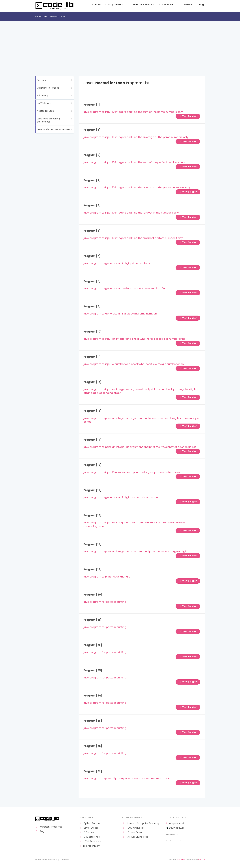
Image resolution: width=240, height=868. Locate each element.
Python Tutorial (89, 823)
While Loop (43, 95)
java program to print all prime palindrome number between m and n (128, 778)
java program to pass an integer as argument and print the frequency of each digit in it (140, 447)
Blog (199, 5)
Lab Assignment (89, 846)
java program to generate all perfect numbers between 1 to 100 (124, 288)
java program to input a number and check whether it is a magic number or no (134, 364)
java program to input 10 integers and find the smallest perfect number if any (133, 238)
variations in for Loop (48, 88)
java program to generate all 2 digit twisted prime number (121, 497)
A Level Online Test (135, 837)
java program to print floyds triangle (107, 577)
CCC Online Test (134, 828)
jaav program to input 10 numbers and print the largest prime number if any (132, 472)
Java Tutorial (88, 828)
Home (96, 5)
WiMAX (202, 860)
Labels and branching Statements (48, 120)
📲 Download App (175, 828)
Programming (115, 5)
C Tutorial (86, 832)
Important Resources (49, 827)
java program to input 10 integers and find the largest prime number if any (131, 213)
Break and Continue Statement (54, 129)
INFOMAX (181, 860)
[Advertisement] (120, 44)
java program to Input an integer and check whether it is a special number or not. (135, 339)
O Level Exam (132, 832)
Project (186, 5)
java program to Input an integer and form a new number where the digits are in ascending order (135, 524)
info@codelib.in (176, 823)
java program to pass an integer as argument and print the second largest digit (135, 551)
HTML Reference (90, 841)
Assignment (168, 5)
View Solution (188, 116)
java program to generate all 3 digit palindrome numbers (120, 314)
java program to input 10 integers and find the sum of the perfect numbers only (134, 162)
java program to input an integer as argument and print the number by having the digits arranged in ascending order (140, 391)
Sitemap (65, 860)
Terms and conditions (46, 860)
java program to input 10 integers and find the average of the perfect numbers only (137, 187)
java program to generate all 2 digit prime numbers (117, 263)
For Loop (41, 80)
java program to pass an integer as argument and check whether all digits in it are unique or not (141, 420)
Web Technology (142, 5)
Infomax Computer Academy (141, 823)
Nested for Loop (45, 111)
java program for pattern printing (105, 602)
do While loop (44, 103)
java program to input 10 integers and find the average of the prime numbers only (136, 137)
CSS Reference (89, 837)
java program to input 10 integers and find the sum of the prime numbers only (133, 112)
